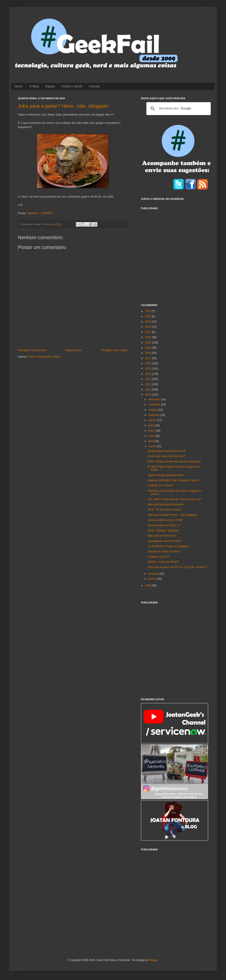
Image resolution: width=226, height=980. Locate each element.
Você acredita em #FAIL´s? (164, 525)
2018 (149, 353)
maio (152, 436)
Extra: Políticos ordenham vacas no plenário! (174, 462)
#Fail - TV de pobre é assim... (165, 510)
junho (152, 431)
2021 (149, 337)
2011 (149, 390)
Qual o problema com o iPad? (165, 520)
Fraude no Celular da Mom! (164, 552)
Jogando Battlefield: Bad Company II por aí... (174, 480)
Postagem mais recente (32, 350)
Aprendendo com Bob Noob (164, 541)
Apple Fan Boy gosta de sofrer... (167, 475)
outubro (153, 410)
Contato (94, 86)
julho (152, 426)
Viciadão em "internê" (160, 485)
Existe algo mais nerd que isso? (167, 456)
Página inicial (74, 350)
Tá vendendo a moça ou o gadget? (168, 546)
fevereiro (154, 574)
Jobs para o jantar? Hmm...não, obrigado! (63, 106)
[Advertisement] (42, 254)
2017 (149, 358)
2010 (149, 395)
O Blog (34, 86)
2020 (149, 343)
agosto (153, 420)
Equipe (50, 86)
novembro (155, 405)
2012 (149, 384)
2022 (149, 332)
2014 (149, 374)
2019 (149, 348)
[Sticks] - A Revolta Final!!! (163, 562)
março (152, 446)
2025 (149, 316)
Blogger (153, 960)
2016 (149, 363)
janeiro (153, 579)
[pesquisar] (178, 109)
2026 (149, 311)
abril (151, 441)
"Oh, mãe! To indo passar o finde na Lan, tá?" (175, 499)
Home (18, 86)
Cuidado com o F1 (159, 557)
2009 (149, 586)
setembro (154, 415)
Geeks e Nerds (72, 86)
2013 (149, 379)
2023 (149, 327)
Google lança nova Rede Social (166, 451)
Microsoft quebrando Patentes (166, 504)
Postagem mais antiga (114, 350)
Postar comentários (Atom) (44, 357)
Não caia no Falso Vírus (162, 536)
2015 (149, 369)
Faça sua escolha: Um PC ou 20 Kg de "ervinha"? (177, 567)
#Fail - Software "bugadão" (164, 531)
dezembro (155, 399)
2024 (149, 322)
